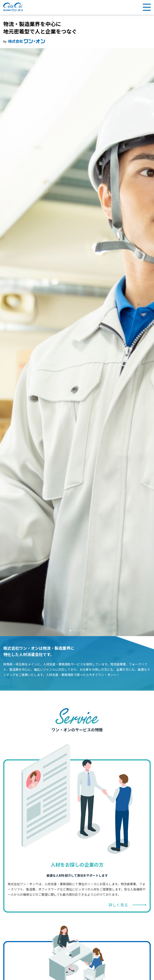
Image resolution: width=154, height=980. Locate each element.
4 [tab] (84, 631)
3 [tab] (79, 631)
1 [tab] (71, 631)
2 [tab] (75, 631)
